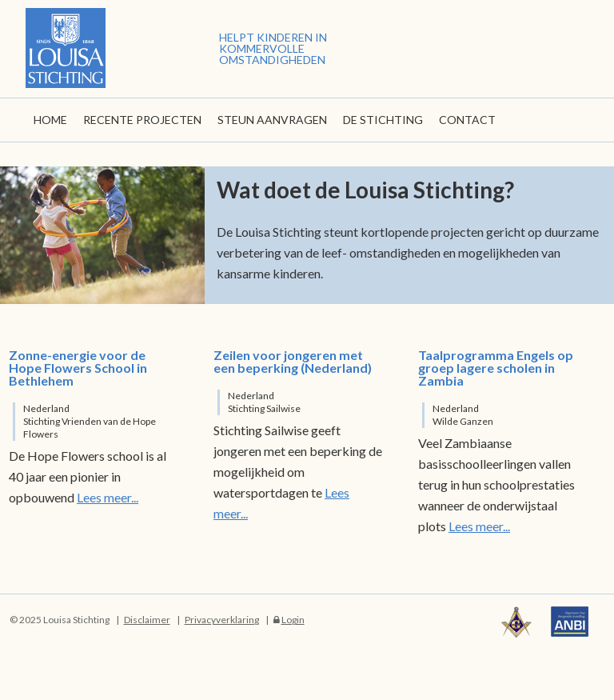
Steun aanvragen (272, 120)
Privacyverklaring (222, 620)
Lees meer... (108, 497)
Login (293, 620)
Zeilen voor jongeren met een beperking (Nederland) (293, 361)
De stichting (383, 120)
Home (50, 120)
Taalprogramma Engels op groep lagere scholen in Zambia (496, 368)
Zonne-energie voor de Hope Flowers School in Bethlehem (78, 368)
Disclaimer (147, 620)
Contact (467, 120)
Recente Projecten (142, 120)
